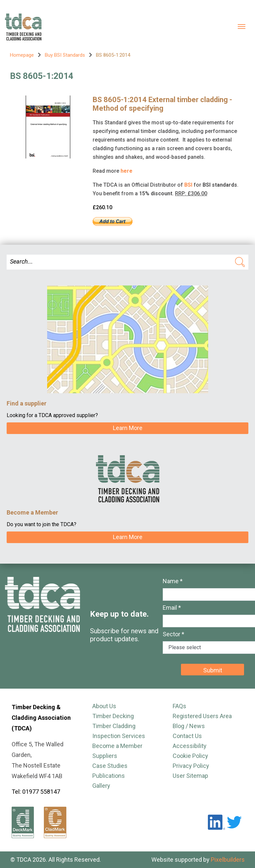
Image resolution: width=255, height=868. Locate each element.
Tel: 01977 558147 (36, 792)
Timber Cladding (114, 726)
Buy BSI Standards (65, 55)
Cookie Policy (190, 756)
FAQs (179, 706)
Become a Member (117, 746)
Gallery (101, 786)
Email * (172, 608)
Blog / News (189, 726)
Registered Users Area (202, 716)
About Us (104, 706)
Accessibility (190, 746)
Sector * (173, 634)
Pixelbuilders (228, 860)
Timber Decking (113, 716)
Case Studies (110, 766)
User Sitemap (190, 776)
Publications (109, 776)
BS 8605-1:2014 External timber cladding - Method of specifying (162, 104)
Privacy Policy (191, 766)
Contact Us (187, 736)
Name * (173, 581)
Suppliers (105, 756)
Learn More (128, 428)
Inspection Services (119, 736)
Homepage (22, 55)
